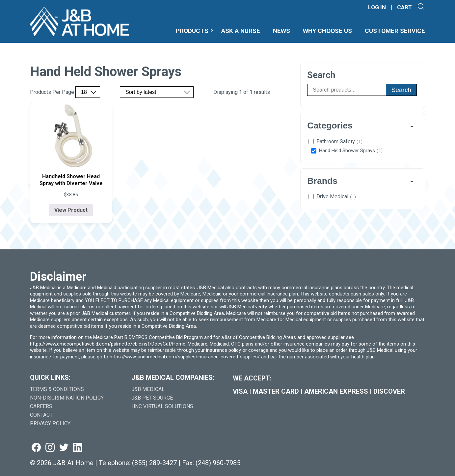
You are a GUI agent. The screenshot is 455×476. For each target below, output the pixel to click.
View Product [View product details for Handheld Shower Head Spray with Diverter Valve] (71, 210)
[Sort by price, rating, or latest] (157, 92)
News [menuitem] (281, 31)
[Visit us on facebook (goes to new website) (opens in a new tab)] (36, 448)
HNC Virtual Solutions (162, 406)
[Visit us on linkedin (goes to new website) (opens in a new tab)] (78, 448)
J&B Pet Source (152, 398)
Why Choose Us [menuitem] (327, 31)
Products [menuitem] (192, 31)
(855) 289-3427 (154, 463)
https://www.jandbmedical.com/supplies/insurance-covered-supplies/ (185, 357)
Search (401, 90)
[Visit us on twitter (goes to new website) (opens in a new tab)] (64, 448)
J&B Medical (148, 389)
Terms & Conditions (57, 389)
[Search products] (347, 90)
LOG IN (377, 7)
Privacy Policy (50, 423)
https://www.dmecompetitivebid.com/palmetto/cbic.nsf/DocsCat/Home (108, 344)
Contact (41, 415)
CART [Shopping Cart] (404, 7)
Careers (41, 406)
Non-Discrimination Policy (67, 398)
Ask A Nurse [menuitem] (241, 31)
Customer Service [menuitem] (395, 31)
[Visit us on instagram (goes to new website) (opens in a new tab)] (50, 448)
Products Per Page (52, 92)
